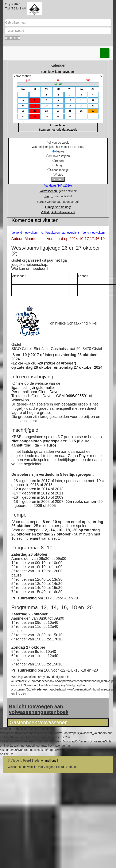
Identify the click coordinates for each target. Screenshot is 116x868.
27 (23, 117)
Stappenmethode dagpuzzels (58, 130)
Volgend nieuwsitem (25, 233)
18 (81, 106)
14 (35, 106)
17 (70, 106)
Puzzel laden (58, 125)
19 (93, 106)
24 (70, 111)
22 (47, 111)
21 (35, 111)
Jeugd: (49, 196)
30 (58, 117)
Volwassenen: (49, 191)
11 (81, 100)
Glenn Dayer (49, 392)
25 (81, 111)
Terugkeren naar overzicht (62, 233)
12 (93, 100)
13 (23, 106)
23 (58, 111)
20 (23, 111)
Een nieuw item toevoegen (58, 72)
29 (47, 117)
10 (70, 100)
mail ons (51, 761)
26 (93, 111)
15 (47, 106)
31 (70, 117)
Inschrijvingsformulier (37, 388)
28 (35, 117)
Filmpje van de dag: (58, 207)
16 (58, 106)
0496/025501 (77, 396)
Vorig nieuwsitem (93, 233)
